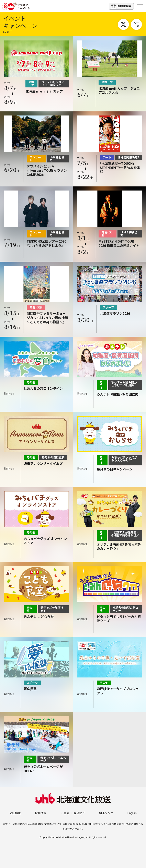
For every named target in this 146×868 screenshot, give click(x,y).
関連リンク (106, 813)
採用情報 (41, 813)
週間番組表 (121, 6)
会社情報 (15, 813)
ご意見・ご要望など (73, 813)
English (132, 813)
